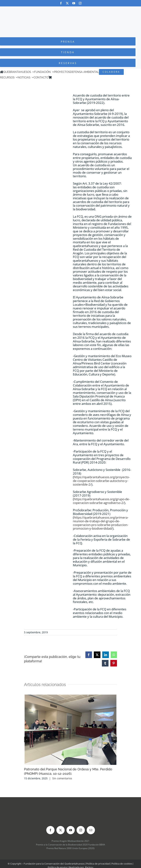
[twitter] (67, 3)
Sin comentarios (62, 778)
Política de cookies (122, 864)
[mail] (91, 830)
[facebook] (61, 3)
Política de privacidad (98, 864)
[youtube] (74, 3)
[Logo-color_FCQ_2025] (70, 10)
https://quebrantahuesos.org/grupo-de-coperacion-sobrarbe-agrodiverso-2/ (101, 501)
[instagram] (80, 3)
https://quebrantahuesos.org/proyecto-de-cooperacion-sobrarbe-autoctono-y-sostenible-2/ (101, 481)
